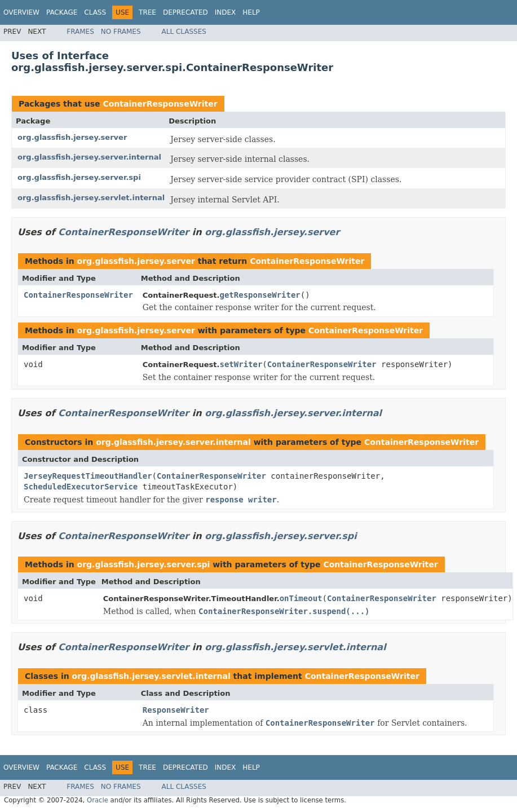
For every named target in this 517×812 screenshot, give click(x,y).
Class (95, 12)
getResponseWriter (260, 295)
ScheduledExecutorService (81, 487)
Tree (147, 12)
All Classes (184, 32)
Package (62, 12)
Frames (80, 32)
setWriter (241, 364)
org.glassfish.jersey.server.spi (79, 177)
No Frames (121, 32)
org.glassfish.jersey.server (72, 137)
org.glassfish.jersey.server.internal (89, 157)
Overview (21, 12)
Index (226, 12)
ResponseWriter (176, 710)
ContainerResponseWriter (160, 104)
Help (251, 12)
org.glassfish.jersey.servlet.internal (91, 198)
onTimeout (301, 598)
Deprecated (185, 12)
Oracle (98, 800)
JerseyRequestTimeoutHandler (88, 476)
